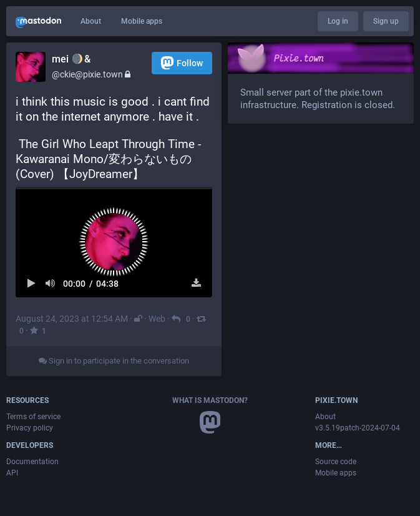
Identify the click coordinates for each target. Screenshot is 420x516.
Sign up (386, 21)
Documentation (32, 462)
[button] (114, 242)
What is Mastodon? (210, 400)
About (91, 21)
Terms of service (33, 417)
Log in (338, 21)
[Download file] (196, 284)
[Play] (32, 283)
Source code (336, 462)
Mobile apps (142, 21)
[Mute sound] (51, 283)
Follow (182, 63)
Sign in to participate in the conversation (114, 361)
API (12, 473)
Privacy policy (30, 428)
